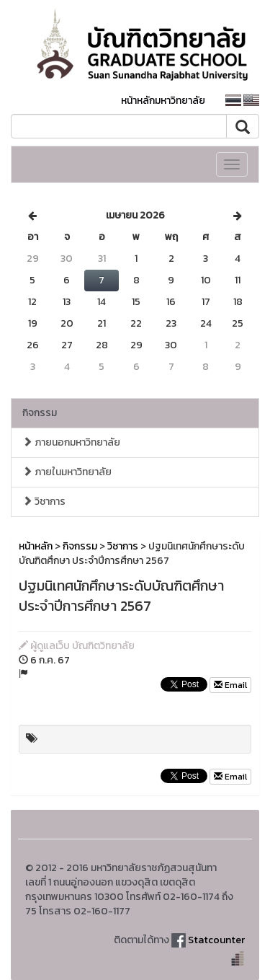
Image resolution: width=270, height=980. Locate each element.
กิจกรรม (40, 413)
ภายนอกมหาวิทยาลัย (71, 442)
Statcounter (216, 940)
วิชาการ (44, 502)
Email (230, 685)
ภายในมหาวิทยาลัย (67, 472)
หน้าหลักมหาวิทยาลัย (163, 101)
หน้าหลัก (36, 546)
